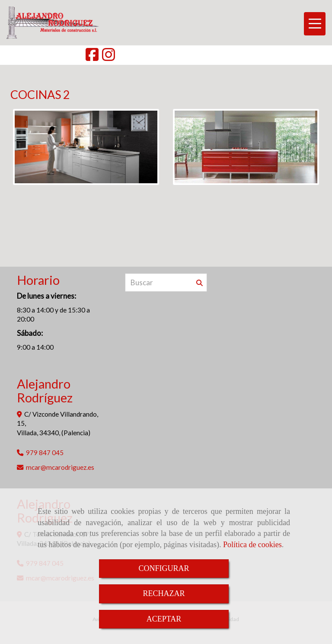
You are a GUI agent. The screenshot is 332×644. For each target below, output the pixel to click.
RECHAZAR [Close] (164, 593)
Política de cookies (252, 545)
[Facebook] (92, 57)
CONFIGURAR (164, 568)
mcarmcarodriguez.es (60, 467)
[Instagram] (109, 57)
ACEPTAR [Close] (164, 619)
